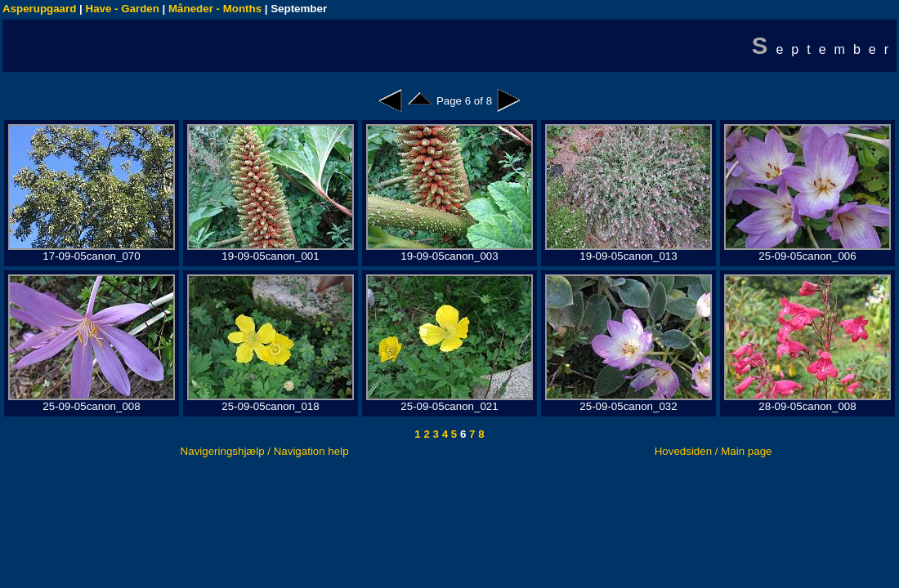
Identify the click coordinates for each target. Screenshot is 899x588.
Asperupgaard (39, 9)
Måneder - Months (215, 9)
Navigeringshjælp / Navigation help (265, 451)
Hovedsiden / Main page (713, 451)
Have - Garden (123, 9)
